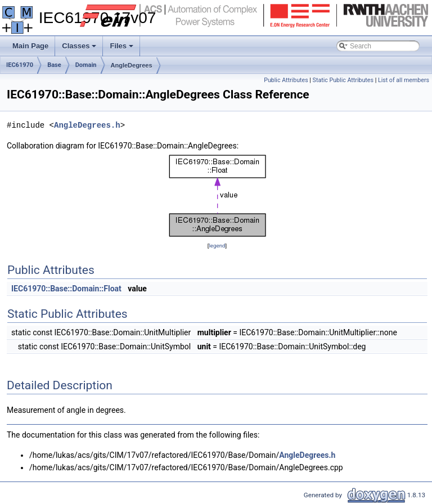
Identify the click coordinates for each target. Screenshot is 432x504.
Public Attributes (286, 80)
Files (122, 49)
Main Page (30, 46)
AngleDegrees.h (87, 125)
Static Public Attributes (343, 80)
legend (217, 246)
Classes (80, 49)
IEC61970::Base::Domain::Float (66, 289)
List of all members (404, 80)
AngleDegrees (132, 65)
